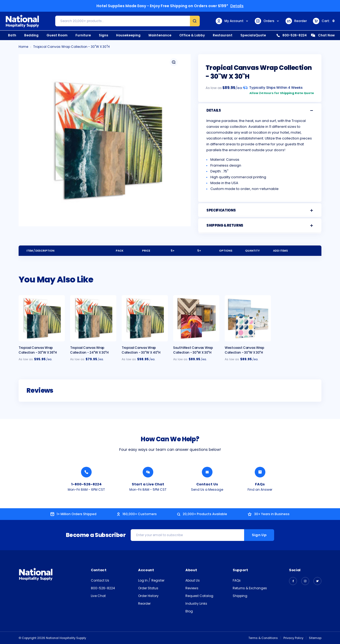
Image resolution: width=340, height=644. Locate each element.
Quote (261, 35)
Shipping (240, 596)
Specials (248, 35)
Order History (148, 596)
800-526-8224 (292, 35)
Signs (103, 35)
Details (237, 6)
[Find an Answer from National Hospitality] (260, 472)
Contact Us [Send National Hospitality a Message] (207, 484)
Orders (267, 21)
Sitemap (315, 638)
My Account (232, 21)
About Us (193, 580)
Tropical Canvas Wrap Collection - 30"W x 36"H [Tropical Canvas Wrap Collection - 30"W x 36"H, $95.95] (38, 350)
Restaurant (223, 35)
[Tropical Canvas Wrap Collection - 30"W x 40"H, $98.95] (145, 318)
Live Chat (98, 596)
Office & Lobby (192, 35)
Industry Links (196, 603)
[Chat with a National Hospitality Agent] (148, 472)
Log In (143, 580)
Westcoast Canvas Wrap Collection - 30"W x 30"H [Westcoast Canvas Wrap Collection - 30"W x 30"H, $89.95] (245, 350)
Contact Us (100, 580)
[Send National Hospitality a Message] (207, 472)
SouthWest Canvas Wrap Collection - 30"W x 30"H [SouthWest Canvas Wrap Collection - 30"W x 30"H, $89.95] (193, 350)
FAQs (237, 580)
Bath (12, 35)
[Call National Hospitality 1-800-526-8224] (86, 472)
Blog (189, 611)
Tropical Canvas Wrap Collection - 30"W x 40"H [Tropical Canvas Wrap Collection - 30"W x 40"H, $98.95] (141, 350)
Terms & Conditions (263, 638)
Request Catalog (199, 596)
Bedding (31, 35)
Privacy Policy (293, 638)
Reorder (296, 21)
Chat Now (323, 35)
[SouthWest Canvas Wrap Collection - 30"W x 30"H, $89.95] (196, 318)
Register (158, 580)
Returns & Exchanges (250, 588)
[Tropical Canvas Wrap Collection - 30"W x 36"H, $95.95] (42, 318)
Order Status (148, 588)
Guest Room (57, 35)
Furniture (83, 35)
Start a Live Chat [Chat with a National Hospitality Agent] (148, 484)
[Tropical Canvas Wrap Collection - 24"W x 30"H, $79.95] (93, 318)
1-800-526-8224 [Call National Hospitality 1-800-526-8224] (86, 484)
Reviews (192, 588)
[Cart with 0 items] (324, 21)
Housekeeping (128, 35)
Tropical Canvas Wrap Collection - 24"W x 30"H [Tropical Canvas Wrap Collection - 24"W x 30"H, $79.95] (89, 350)
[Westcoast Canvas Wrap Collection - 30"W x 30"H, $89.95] (248, 318)
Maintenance (160, 35)
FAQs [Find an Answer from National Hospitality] (260, 484)
